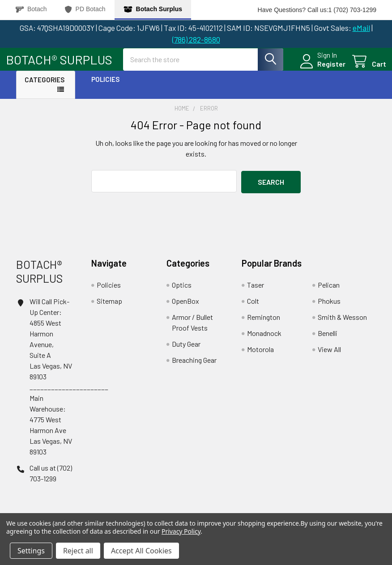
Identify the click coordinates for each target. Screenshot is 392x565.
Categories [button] (45, 87)
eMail (361, 28)
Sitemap (109, 308)
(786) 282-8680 (196, 39)
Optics (182, 291)
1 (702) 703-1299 (352, 10)
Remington (264, 324)
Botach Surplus (153, 9)
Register (321, 69)
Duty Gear (186, 350)
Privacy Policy (181, 531)
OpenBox (185, 308)
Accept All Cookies (141, 551)
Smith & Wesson (342, 324)
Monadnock (264, 340)
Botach (31, 9)
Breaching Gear (194, 367)
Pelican (329, 291)
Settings (31, 551)
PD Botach (85, 9)
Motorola (260, 356)
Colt (253, 308)
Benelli (328, 340)
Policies (105, 87)
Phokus (329, 308)
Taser (256, 291)
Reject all (78, 551)
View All (329, 356)
